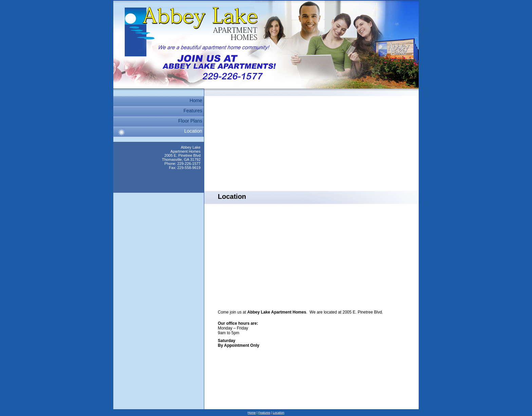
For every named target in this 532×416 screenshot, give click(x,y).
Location (193, 131)
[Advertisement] (311, 144)
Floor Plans (190, 121)
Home (196, 100)
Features (193, 111)
